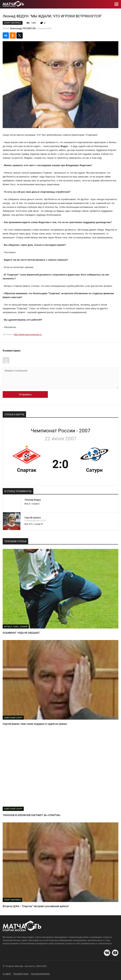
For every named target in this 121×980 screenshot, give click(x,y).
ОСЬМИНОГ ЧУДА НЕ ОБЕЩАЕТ (21, 633)
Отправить (25, 394)
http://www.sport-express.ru (28, 334)
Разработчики (21, 974)
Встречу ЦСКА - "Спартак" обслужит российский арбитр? (36, 906)
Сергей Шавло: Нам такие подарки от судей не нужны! (35, 724)
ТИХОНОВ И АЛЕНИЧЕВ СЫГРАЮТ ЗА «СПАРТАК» (32, 815)
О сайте (7, 974)
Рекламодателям (40, 974)
